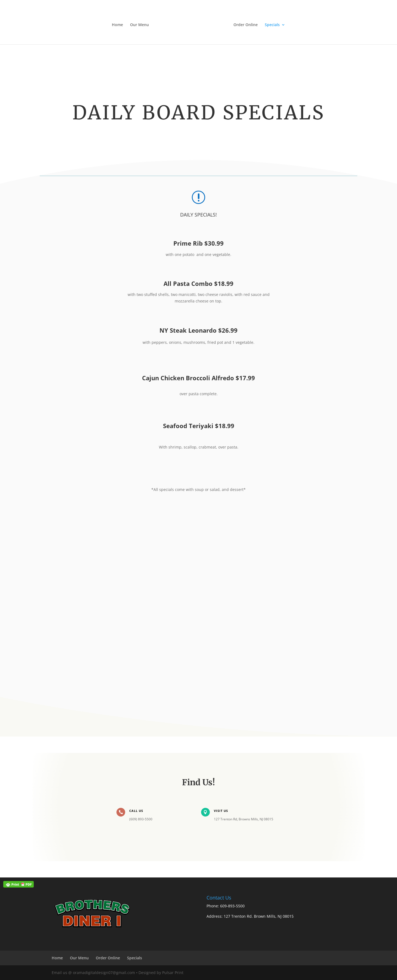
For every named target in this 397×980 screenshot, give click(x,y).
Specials (272, 25)
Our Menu (139, 25)
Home (117, 25)
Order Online (246, 25)
